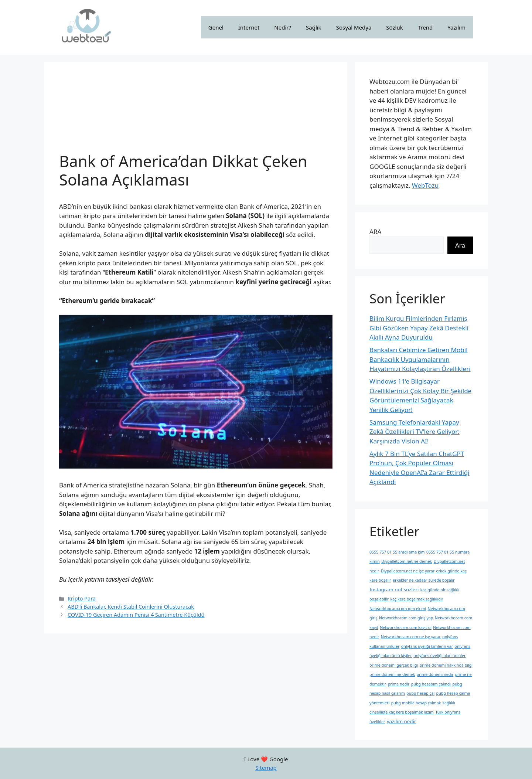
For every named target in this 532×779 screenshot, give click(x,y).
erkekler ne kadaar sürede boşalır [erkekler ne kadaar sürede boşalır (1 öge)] (424, 580)
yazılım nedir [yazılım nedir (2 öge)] (402, 721)
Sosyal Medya (354, 27)
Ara (460, 245)
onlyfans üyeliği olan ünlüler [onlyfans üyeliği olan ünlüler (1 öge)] (439, 656)
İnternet (249, 27)
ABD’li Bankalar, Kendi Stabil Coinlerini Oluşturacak (131, 607)
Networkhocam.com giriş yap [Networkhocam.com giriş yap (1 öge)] (406, 618)
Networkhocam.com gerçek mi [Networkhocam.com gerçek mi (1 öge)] (398, 609)
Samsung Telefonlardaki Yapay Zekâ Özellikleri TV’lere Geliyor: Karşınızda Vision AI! (415, 432)
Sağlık (314, 27)
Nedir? (283, 27)
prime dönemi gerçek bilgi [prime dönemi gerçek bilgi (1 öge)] (394, 665)
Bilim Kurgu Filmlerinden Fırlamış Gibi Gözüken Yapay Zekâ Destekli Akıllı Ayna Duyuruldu (419, 328)
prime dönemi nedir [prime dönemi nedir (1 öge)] (435, 674)
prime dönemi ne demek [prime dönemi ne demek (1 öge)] (392, 674)
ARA (375, 232)
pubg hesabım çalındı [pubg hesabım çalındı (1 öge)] (431, 684)
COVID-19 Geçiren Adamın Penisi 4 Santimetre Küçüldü (136, 615)
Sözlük (394, 27)
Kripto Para (82, 598)
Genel (216, 27)
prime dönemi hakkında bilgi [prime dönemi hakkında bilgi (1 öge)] (446, 665)
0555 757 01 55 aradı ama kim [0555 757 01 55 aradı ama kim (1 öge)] (397, 552)
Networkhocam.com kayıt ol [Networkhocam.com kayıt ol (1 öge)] (406, 627)
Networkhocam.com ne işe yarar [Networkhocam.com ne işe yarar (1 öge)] (411, 637)
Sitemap (266, 768)
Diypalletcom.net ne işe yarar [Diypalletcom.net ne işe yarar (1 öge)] (408, 571)
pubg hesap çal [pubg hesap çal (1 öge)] (420, 693)
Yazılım (456, 27)
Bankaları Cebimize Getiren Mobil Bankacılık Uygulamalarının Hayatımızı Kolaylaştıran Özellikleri (420, 359)
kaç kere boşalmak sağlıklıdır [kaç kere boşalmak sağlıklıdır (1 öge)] (417, 599)
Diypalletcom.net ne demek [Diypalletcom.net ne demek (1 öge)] (407, 561)
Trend (425, 27)
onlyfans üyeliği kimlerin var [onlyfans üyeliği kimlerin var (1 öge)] (427, 646)
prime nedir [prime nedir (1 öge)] (399, 684)
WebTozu (425, 185)
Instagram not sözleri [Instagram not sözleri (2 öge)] (394, 589)
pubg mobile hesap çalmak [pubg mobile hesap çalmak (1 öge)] (416, 703)
